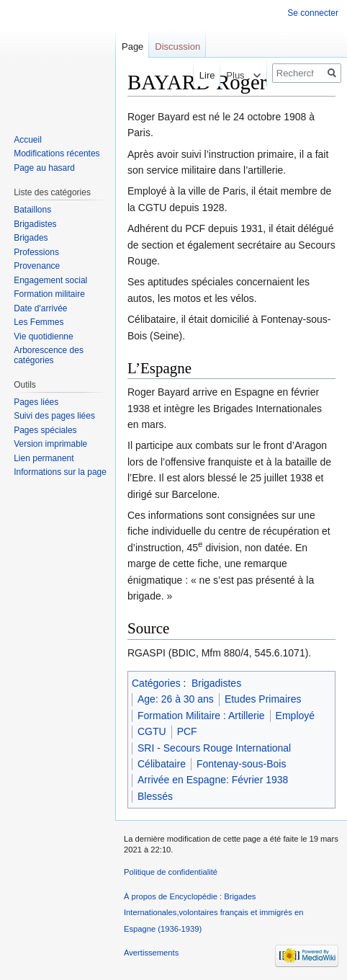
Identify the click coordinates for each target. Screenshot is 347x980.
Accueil (28, 140)
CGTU (152, 731)
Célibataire (162, 764)
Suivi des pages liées (54, 416)
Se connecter (313, 13)
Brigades (31, 238)
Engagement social (50, 280)
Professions (36, 252)
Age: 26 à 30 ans (176, 699)
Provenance (37, 266)
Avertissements (151, 953)
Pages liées (36, 402)
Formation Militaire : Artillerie (201, 716)
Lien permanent (44, 458)
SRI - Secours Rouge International (214, 748)
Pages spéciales (45, 430)
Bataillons (32, 210)
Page (132, 46)
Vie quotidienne (44, 337)
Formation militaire (49, 294)
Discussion (177, 46)
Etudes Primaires (263, 699)
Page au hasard (44, 168)
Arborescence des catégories (49, 355)
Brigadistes (216, 683)
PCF (187, 731)
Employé (295, 716)
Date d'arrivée (40, 308)
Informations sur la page (60, 472)
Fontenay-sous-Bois (242, 764)
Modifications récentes (57, 153)
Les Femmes (39, 322)
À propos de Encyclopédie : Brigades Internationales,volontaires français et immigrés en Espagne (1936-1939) (213, 913)
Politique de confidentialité (171, 872)
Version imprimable (50, 444)
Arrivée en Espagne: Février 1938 (213, 780)
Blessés (155, 796)
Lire (197, 75)
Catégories (156, 683)
